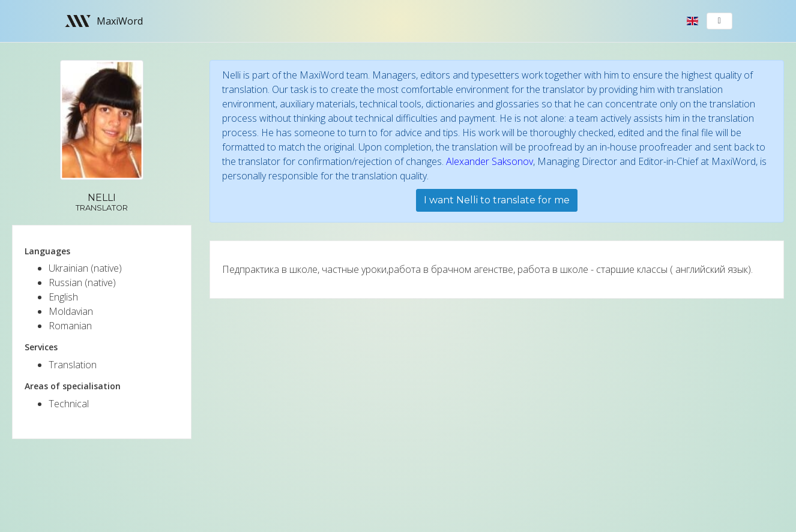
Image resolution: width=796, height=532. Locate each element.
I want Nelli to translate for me (497, 200)
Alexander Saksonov (490, 161)
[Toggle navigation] (720, 21)
